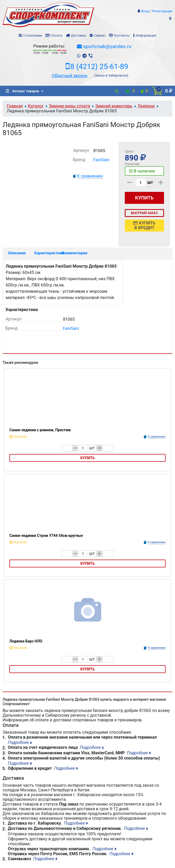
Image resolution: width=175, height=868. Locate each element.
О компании (33, 35)
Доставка (78, 35)
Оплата (56, 35)
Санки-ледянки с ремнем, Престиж (40, 430)
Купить (87, 458)
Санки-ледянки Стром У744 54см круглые (46, 536)
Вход (145, 11)
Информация (146, 35)
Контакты (122, 35)
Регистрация (162, 11)
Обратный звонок (70, 76)
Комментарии (73, 253)
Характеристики (45, 253)
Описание (17, 253)
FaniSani (101, 160)
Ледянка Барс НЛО (26, 641)
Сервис (100, 35)
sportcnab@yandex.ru (107, 46)
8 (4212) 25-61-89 (99, 67)
